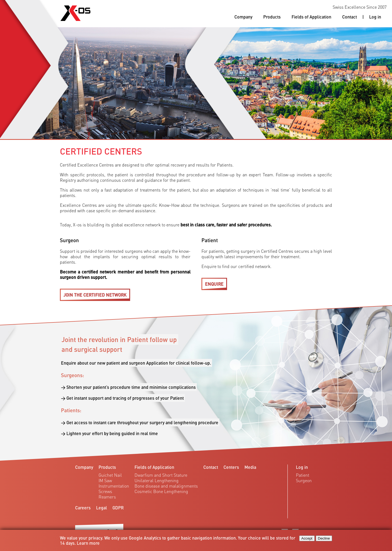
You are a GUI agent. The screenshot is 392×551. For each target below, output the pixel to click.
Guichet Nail (110, 475)
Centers (231, 467)
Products (272, 17)
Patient (303, 475)
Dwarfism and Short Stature (161, 475)
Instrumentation (114, 486)
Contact (350, 17)
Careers (83, 508)
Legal (102, 508)
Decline (324, 538)
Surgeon (304, 481)
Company (243, 17)
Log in (375, 17)
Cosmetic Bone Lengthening (161, 491)
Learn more (88, 543)
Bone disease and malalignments (166, 486)
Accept (307, 538)
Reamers (107, 497)
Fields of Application (311, 17)
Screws (105, 491)
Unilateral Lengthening (157, 481)
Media (250, 467)
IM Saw (105, 481)
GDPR (118, 508)
